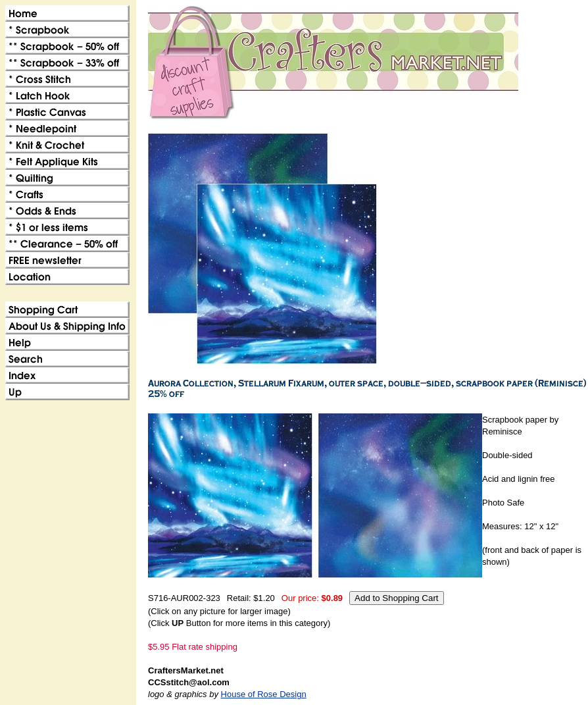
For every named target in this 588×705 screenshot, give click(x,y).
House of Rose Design (264, 694)
